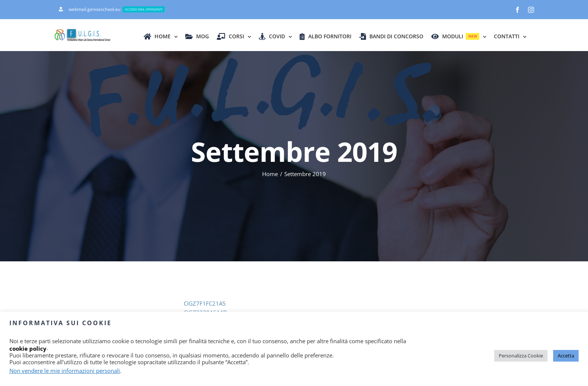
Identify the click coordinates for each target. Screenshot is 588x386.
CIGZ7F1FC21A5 (205, 303)
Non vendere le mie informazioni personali (65, 371)
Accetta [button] (566, 356)
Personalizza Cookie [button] (521, 356)
